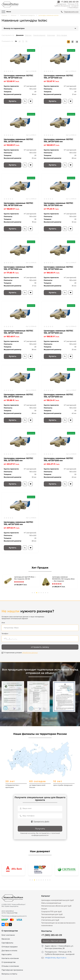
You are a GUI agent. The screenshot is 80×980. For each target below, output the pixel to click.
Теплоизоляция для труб (52, 914)
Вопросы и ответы (9, 974)
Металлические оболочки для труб (56, 906)
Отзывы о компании (10, 966)
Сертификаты (7, 943)
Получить (40, 829)
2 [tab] (34, 593)
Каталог (14, 15)
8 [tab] (48, 593)
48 (20, 41)
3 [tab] (37, 593)
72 (23, 41)
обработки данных (30, 653)
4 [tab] (39, 593)
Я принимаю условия (21, 653)
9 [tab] (48, 880)
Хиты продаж (62, 35)
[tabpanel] (21, 581)
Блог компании (8, 935)
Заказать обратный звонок (54, 941)
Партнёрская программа (12, 970)
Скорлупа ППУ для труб (51, 912)
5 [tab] (41, 593)
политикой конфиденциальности (46, 834)
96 (26, 41)
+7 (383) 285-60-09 (70, 2)
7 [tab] (46, 593)
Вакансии (6, 939)
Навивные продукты (27, 15)
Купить (13, 101)
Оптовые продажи (10, 947)
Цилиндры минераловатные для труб (57, 900)
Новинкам (51, 35)
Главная (4, 15)
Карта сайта (7, 954)
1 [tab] (32, 593)
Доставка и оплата (9, 951)
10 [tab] (50, 880)
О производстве (9, 962)
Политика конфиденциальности (14, 916)
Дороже (28, 35)
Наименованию (39, 35)
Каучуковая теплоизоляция (53, 917)
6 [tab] (43, 593)
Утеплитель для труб (50, 920)
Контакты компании (10, 958)
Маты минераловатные (51, 903)
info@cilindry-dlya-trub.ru (56, 958)
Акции (44, 909)
